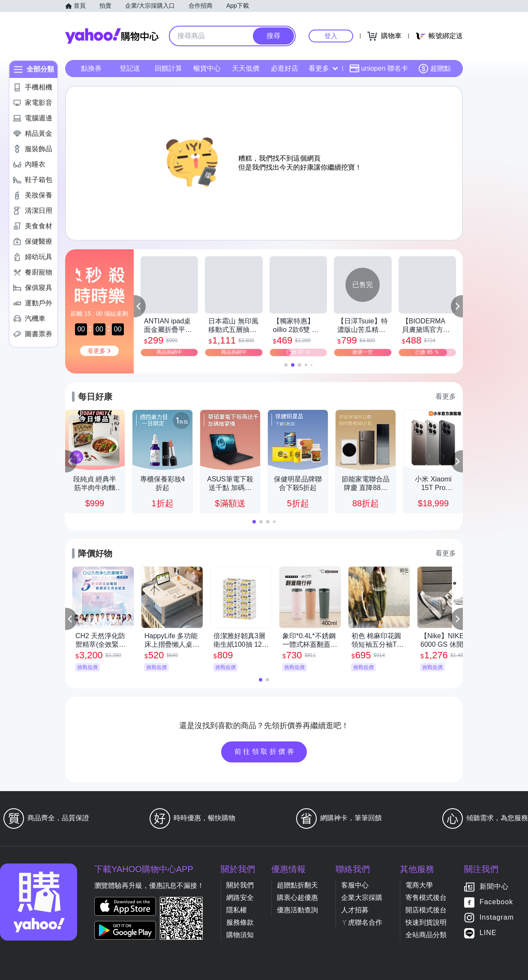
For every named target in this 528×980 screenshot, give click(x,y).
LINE (488, 933)
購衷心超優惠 (297, 898)
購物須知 (240, 935)
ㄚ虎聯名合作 (362, 922)
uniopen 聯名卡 (379, 69)
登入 (331, 36)
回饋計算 (168, 68)
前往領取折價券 (265, 751)
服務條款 (240, 922)
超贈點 (435, 69)
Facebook (496, 902)
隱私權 (237, 910)
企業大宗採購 (362, 898)
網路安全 (240, 898)
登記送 (130, 68)
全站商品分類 (426, 935)
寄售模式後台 (426, 898)
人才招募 (355, 910)
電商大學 (419, 885)
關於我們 (240, 885)
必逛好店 (285, 68)
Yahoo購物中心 (112, 36)
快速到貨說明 (426, 922)
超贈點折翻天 (297, 885)
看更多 (323, 68)
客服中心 (355, 885)
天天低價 (246, 68)
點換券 (91, 68)
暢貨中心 (207, 68)
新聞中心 (494, 887)
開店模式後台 (426, 910)
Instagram (497, 918)
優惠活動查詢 (297, 910)
